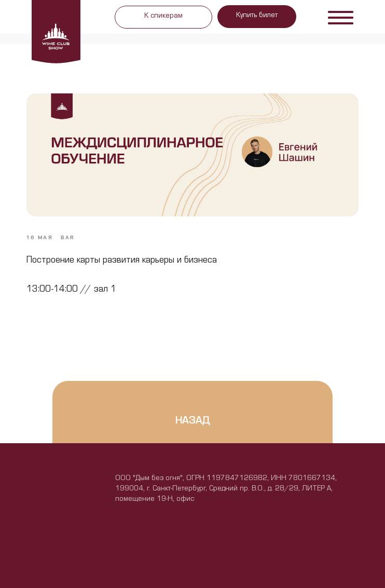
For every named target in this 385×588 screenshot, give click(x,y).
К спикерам (163, 17)
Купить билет (257, 16)
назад (192, 422)
